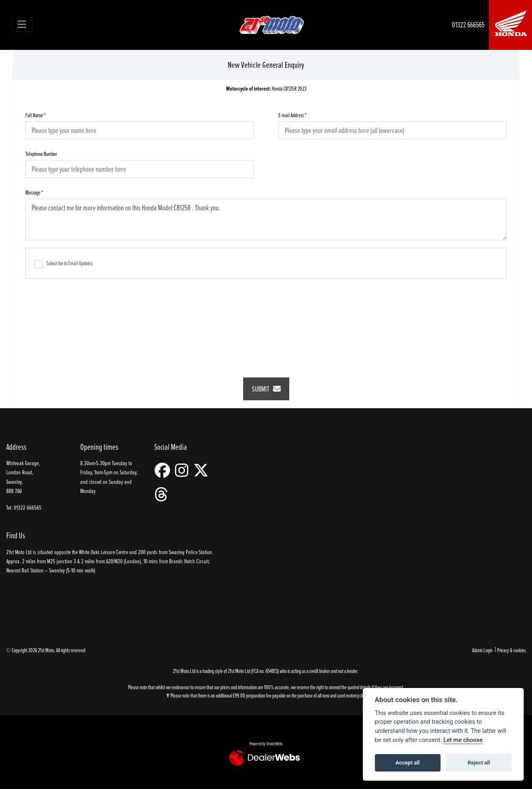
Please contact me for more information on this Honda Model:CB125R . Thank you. (266, 219)
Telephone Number (41, 154)
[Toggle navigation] (22, 25)
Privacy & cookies (511, 650)
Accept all (408, 763)
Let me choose (463, 740)
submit (266, 389)
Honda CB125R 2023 (266, 89)
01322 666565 (468, 25)
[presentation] (266, 323)
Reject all (479, 763)
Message (34, 192)
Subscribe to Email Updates (63, 264)
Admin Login (482, 650)
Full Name (35, 115)
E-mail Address (292, 115)
